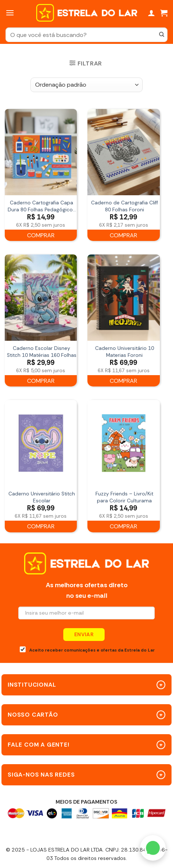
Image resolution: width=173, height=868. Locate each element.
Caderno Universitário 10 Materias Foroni (125, 352)
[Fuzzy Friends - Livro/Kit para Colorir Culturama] (123, 443)
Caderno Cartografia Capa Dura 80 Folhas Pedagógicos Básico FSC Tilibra (42, 206)
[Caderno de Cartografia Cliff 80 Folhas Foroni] (123, 152)
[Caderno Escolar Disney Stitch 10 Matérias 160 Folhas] (41, 298)
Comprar (41, 235)
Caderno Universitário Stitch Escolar (42, 497)
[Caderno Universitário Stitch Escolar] (41, 443)
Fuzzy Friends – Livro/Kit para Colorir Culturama (124, 497)
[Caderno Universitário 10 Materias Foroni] (123, 298)
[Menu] (10, 13)
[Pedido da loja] (86, 85)
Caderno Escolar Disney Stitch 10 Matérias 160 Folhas (42, 352)
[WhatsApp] (153, 848)
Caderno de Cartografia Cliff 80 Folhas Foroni (125, 206)
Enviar (84, 634)
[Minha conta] (151, 13)
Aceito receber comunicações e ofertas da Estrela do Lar (87, 650)
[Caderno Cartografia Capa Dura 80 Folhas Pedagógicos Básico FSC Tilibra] (41, 152)
